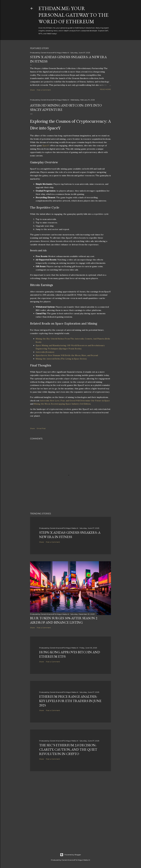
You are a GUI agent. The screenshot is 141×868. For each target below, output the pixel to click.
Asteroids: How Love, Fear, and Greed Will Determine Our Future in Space (75, 401)
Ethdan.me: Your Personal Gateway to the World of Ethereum (73, 15)
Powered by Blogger (70, 855)
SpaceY (46, 146)
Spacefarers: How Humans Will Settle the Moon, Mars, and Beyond (67, 355)
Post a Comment (44, 90)
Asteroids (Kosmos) (45, 352)
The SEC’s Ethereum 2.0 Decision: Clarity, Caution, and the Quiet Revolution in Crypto (68, 749)
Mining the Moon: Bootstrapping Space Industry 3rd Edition (62, 404)
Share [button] (32, 90)
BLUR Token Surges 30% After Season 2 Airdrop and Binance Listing (64, 620)
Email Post (41, 428)
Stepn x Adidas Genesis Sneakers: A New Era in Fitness (70, 535)
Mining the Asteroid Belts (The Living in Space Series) (61, 359)
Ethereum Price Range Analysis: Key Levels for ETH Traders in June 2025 (70, 701)
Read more (105, 89)
